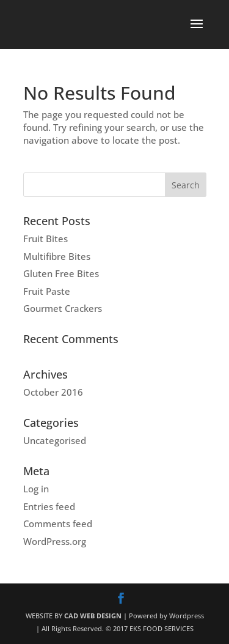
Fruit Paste (47, 291)
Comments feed (58, 524)
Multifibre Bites (57, 256)
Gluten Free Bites (61, 273)
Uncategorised (55, 440)
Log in (36, 489)
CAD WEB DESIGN (93, 616)
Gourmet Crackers (63, 308)
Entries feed (49, 506)
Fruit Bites (45, 239)
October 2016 (53, 392)
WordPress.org (55, 541)
